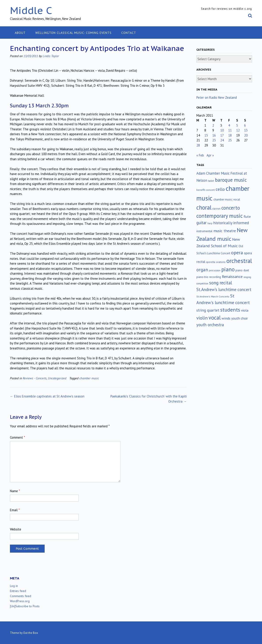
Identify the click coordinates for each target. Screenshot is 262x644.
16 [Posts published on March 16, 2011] (214, 135)
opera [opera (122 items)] (237, 253)
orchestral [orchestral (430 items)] (239, 261)
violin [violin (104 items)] (202, 318)
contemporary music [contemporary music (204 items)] (220, 216)
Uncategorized (57, 378)
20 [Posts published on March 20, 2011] (246, 135)
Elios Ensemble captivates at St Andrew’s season (47, 396)
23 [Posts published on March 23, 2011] (214, 140)
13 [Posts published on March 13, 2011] (246, 130)
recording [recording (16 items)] (215, 277)
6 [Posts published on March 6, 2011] (245, 125)
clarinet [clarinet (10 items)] (216, 209)
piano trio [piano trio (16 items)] (202, 277)
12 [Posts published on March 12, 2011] (238, 130)
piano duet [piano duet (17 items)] (242, 270)
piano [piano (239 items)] (228, 269)
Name (15, 491)
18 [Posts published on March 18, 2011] (230, 135)
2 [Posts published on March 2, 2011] (213, 125)
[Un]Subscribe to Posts (25, 606)
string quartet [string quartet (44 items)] (208, 310)
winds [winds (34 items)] (226, 318)
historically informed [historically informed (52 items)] (231, 223)
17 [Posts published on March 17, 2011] (222, 135)
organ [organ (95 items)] (202, 270)
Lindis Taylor (51, 56)
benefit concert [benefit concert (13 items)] (206, 190)
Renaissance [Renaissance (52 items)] (232, 277)
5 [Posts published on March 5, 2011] (237, 125)
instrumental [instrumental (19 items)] (204, 231)
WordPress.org (20, 601)
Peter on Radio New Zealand (217, 97)
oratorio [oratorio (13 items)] (221, 262)
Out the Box (31, 633)
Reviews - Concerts (35, 378)
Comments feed (21, 596)
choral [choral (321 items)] (204, 207)
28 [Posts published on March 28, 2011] (198, 145)
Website (16, 529)
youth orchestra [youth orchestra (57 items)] (210, 325)
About (20, 33)
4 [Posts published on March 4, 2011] (229, 125)
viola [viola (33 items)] (245, 310)
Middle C (31, 10)
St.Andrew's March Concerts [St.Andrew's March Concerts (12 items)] (213, 296)
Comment (17, 437)
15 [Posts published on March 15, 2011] (206, 135)
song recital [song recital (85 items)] (221, 283)
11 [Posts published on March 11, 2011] (230, 130)
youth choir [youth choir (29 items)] (240, 318)
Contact (129, 33)
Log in (14, 586)
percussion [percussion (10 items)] (215, 270)
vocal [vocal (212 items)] (215, 318)
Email (15, 510)
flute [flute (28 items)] (247, 216)
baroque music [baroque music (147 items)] (231, 180)
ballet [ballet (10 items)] (211, 181)
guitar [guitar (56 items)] (201, 223)
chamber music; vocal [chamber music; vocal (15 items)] (227, 200)
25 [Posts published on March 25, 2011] (230, 140)
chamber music (89, 378)
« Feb (200, 155)
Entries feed (18, 591)
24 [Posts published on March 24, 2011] (222, 140)
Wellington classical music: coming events (73, 33)
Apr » (210, 155)
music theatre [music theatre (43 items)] (225, 231)
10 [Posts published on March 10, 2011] (222, 130)
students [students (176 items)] (230, 310)
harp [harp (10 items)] (210, 223)
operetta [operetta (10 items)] (211, 262)
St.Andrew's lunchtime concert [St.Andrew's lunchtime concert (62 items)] (224, 289)
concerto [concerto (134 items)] (231, 208)
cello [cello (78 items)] (220, 189)
